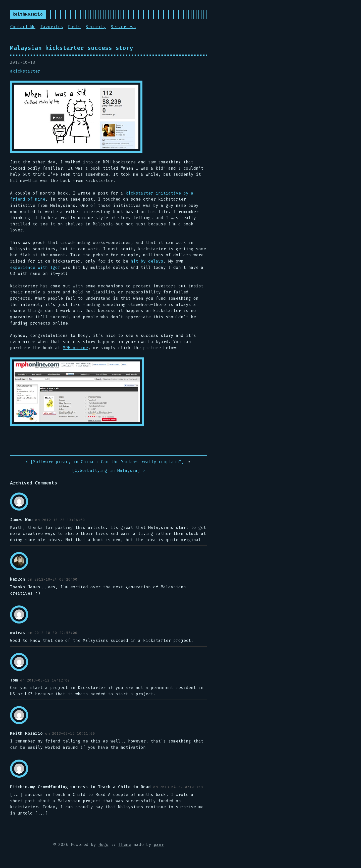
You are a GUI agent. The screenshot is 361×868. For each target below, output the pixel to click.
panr (159, 845)
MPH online (75, 348)
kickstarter (26, 71)
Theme (125, 845)
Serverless (123, 27)
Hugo (104, 845)
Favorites (52, 27)
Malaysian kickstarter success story (72, 48)
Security (96, 27)
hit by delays (146, 261)
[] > (109, 471)
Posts (74, 27)
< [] (105, 462)
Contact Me (23, 27)
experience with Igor (35, 267)
